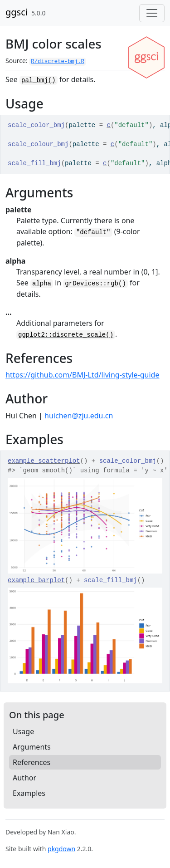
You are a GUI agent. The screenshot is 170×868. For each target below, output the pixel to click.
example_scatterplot (44, 461)
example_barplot (36, 580)
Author (24, 778)
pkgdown (61, 849)
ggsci (17, 12)
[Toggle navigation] (152, 13)
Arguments (32, 747)
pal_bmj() (39, 80)
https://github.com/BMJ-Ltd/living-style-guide (82, 375)
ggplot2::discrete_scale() (66, 335)
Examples (29, 793)
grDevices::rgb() (95, 284)
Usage (23, 731)
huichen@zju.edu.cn (79, 416)
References (32, 762)
